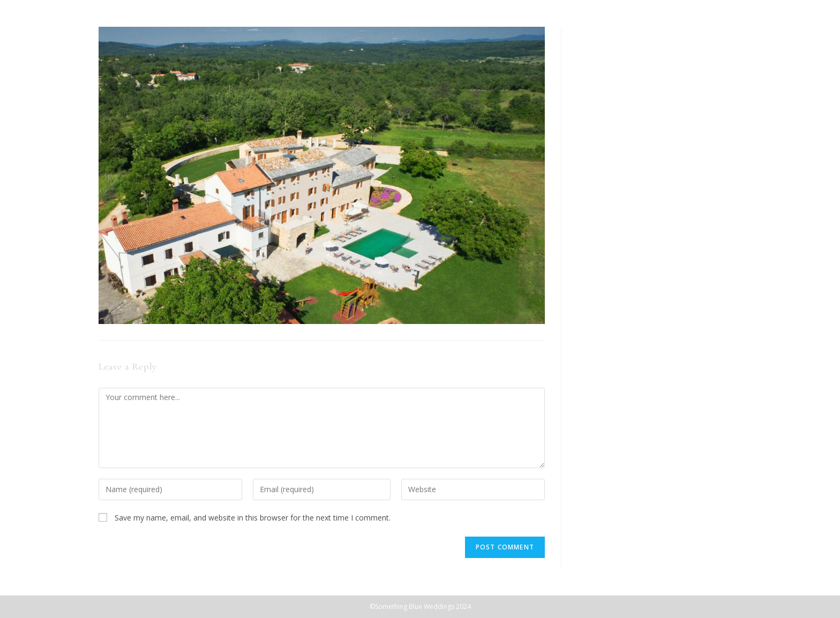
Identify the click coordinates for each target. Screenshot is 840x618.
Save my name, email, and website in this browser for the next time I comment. (253, 518)
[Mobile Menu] (816, 31)
